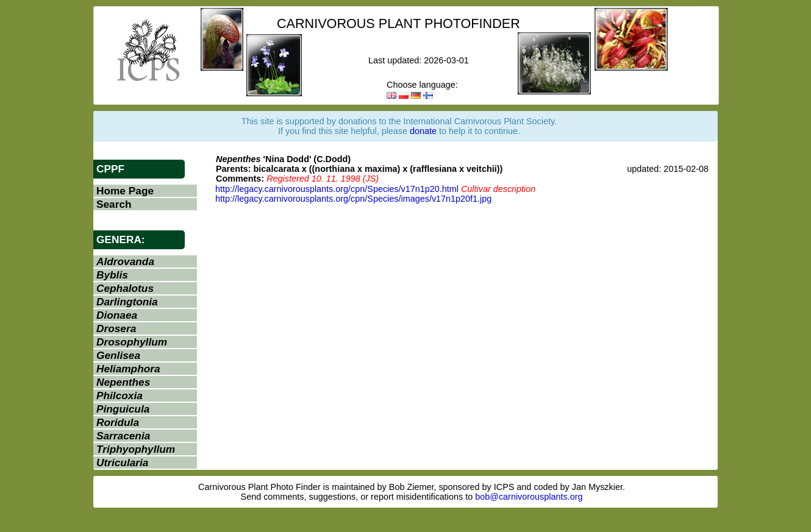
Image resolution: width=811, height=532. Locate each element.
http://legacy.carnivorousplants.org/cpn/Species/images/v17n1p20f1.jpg (353, 199)
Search (114, 204)
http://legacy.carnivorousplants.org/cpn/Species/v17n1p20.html (337, 189)
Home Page (125, 191)
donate (423, 131)
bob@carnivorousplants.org (529, 497)
